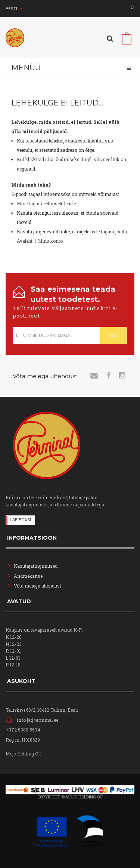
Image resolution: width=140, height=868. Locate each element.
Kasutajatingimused (36, 566)
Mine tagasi (29, 203)
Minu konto (50, 241)
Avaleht (25, 241)
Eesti (14, 9)
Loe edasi (20, 520)
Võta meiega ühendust (38, 586)
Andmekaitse (29, 576)
